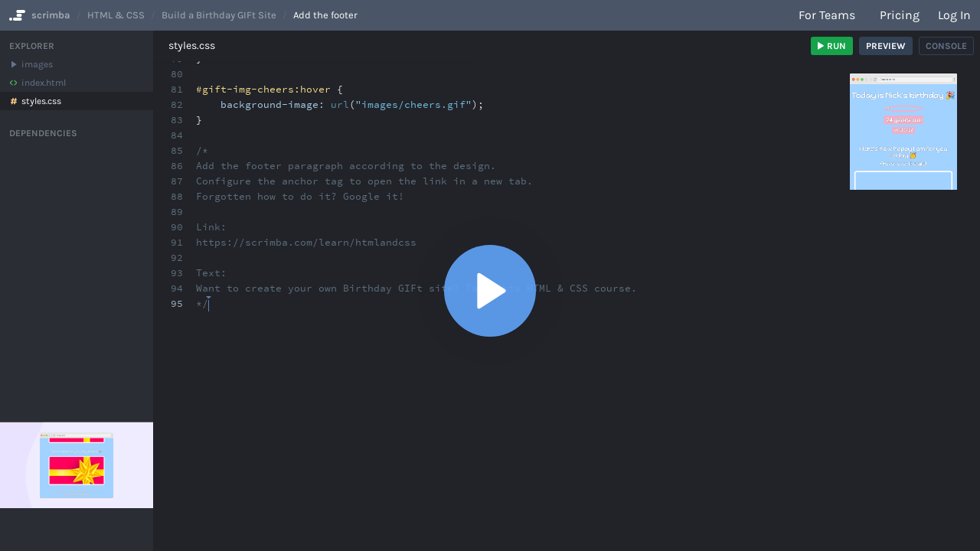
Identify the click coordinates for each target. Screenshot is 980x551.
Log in (954, 15)
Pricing (900, 15)
